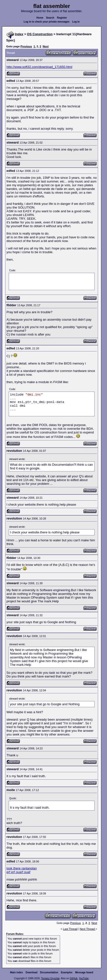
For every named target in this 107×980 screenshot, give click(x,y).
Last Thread (70, 929)
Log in (76, 22)
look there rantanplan (22, 868)
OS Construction (40, 34)
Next (46, 46)
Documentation (49, 972)
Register (62, 18)
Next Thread (88, 929)
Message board (84, 972)
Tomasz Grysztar (50, 978)
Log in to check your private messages (47, 22)
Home (40, 18)
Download (32, 972)
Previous (26, 46)
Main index (17, 972)
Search (50, 18)
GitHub (74, 978)
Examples (67, 972)
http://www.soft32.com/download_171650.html (39, 67)
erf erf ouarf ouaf (18, 872)
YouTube (84, 978)
